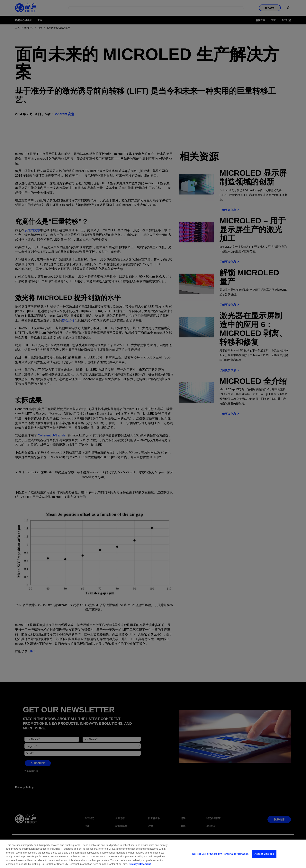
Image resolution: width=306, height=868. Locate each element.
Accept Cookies (264, 857)
